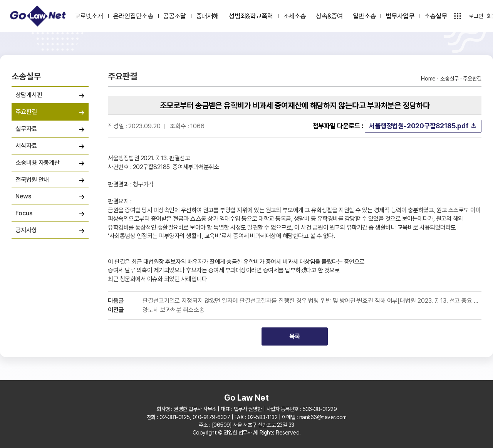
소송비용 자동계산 (38, 163)
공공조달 (174, 16)
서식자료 (26, 146)
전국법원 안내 (32, 180)
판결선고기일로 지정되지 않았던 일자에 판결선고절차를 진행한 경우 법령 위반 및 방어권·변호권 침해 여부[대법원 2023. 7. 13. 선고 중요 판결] (312, 301)
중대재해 (208, 16)
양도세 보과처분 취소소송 (174, 310)
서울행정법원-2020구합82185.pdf (423, 126)
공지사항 (26, 230)
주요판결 (26, 112)
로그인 (476, 16)
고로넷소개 (89, 16)
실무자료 (26, 129)
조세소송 (295, 16)
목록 (295, 336)
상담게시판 (29, 95)
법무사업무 (400, 16)
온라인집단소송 (133, 16)
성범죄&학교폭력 (251, 16)
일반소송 (364, 16)
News (23, 196)
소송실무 (436, 16)
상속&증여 (330, 16)
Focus (24, 213)
